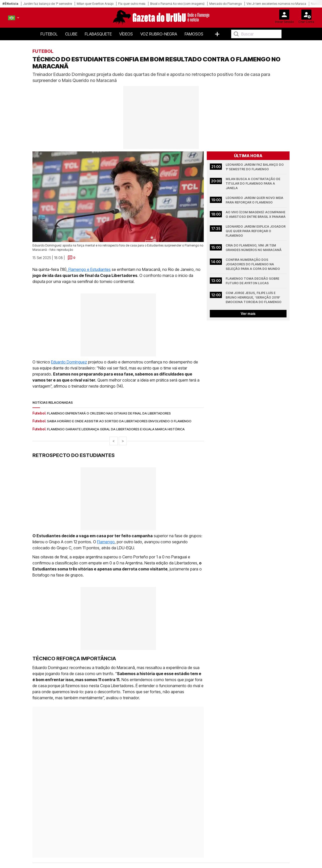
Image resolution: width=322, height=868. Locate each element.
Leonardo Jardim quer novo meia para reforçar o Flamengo (255, 200)
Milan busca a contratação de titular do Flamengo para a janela (253, 183)
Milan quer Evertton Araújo (95, 4)
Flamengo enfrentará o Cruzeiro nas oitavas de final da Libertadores (109, 413)
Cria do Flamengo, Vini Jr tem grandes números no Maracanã (254, 248)
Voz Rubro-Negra (159, 34)
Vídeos (126, 34)
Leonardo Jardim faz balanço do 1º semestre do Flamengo (255, 167)
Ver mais (248, 314)
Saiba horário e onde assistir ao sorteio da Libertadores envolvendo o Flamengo (119, 421)
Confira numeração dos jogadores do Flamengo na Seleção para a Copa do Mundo (253, 264)
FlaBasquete (98, 34)
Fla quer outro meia (132, 4)
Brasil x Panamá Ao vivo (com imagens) (177, 4)
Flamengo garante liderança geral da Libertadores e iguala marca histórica (116, 429)
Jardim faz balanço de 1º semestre (48, 4)
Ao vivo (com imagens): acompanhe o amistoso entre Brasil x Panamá (256, 214)
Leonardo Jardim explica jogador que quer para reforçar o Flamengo (256, 231)
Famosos (194, 34)
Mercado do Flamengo (226, 4)
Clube (71, 34)
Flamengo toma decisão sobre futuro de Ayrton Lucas (253, 281)
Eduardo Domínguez (69, 362)
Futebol (49, 34)
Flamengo (106, 542)
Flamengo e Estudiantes (89, 269)
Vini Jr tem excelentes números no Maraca (276, 4)
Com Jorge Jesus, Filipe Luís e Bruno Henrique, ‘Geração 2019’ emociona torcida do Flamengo (254, 297)
